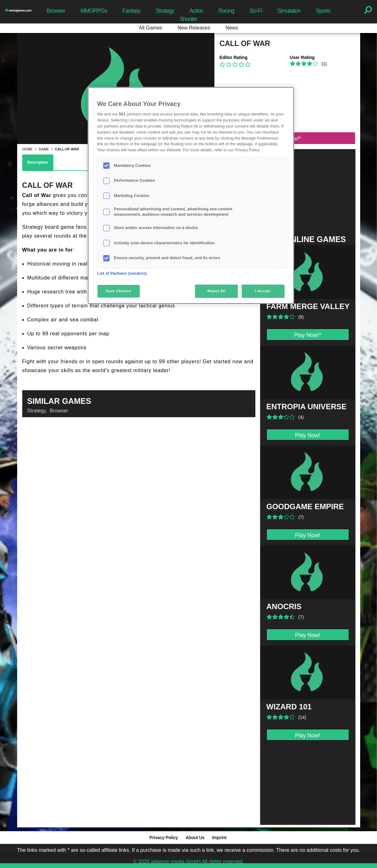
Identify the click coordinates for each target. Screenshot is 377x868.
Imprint (219, 838)
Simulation (289, 11)
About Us (195, 838)
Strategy (165, 11)
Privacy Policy (164, 838)
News (232, 28)
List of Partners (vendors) (122, 273)
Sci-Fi (256, 11)
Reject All (216, 291)
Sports (323, 11)
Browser (56, 11)
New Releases (194, 28)
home (27, 149)
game (44, 149)
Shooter (188, 19)
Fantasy (131, 11)
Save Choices (119, 291)
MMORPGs (94, 11)
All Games (151, 28)
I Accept (263, 291)
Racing (226, 11)
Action (196, 11)
